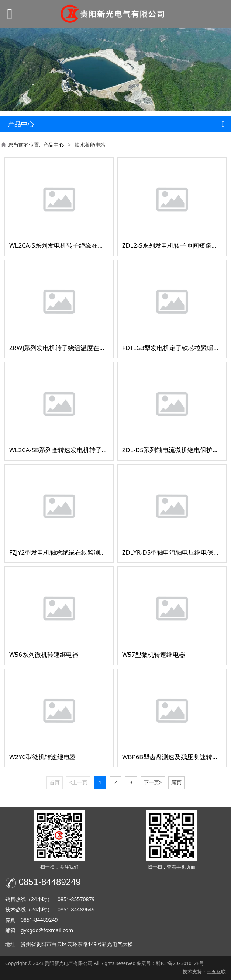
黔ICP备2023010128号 (180, 963)
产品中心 (54, 145)
